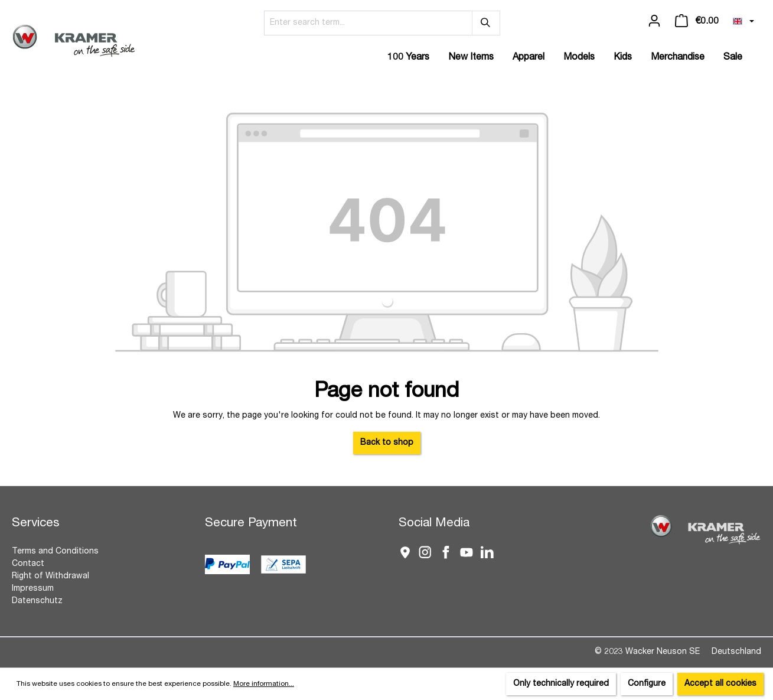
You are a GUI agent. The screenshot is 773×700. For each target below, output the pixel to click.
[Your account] (654, 21)
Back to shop (387, 443)
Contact (28, 564)
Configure (647, 684)
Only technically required (561, 684)
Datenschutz (37, 601)
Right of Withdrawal (50, 577)
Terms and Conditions (55, 552)
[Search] (486, 23)
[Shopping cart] (697, 21)
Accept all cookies (720, 684)
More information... (264, 684)
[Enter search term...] (368, 23)
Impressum (33, 589)
